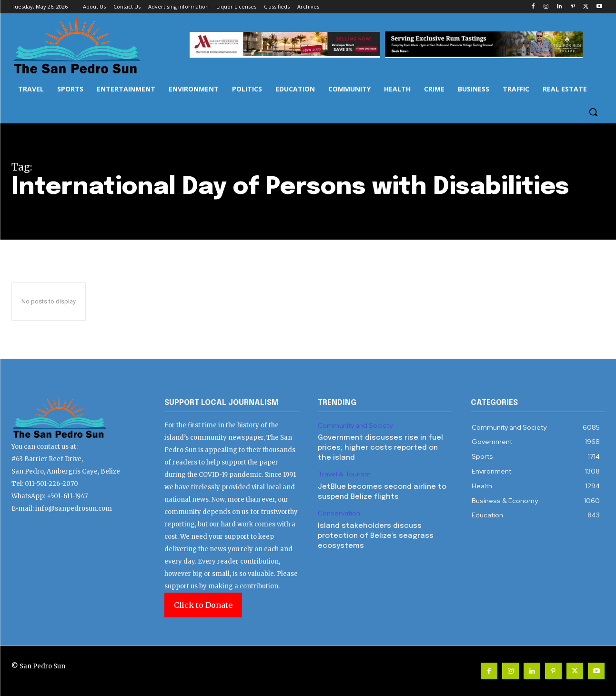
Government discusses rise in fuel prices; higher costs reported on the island (380, 448)
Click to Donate (203, 605)
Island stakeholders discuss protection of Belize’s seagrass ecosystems (376, 536)
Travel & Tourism (344, 474)
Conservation (339, 513)
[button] (593, 112)
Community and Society (355, 426)
